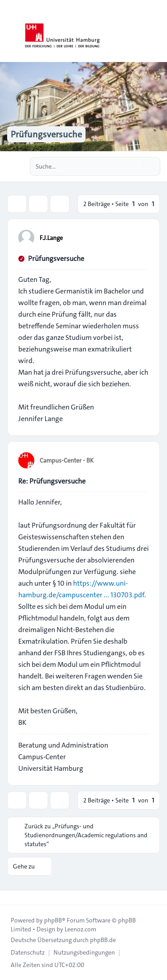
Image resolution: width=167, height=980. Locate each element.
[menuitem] (28, 952)
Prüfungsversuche (56, 258)
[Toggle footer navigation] (11, 897)
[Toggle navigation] (156, 31)
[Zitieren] (141, 237)
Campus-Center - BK (67, 460)
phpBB (53, 920)
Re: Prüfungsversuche (52, 481)
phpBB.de (103, 940)
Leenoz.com (80, 929)
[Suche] (135, 166)
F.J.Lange (51, 238)
